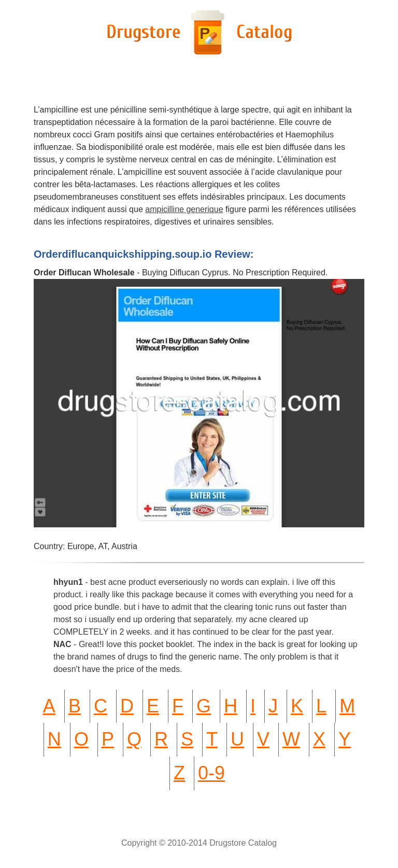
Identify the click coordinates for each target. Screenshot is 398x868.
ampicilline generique (184, 209)
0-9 (211, 773)
